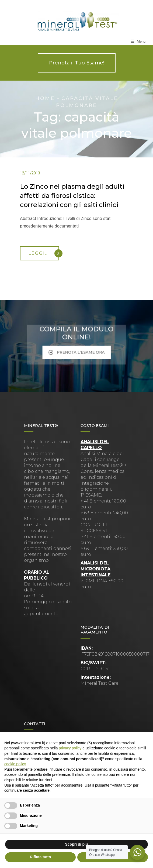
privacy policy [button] (70, 748)
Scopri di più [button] (77, 844)
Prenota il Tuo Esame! (77, 63)
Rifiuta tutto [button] (41, 857)
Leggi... (44, 253)
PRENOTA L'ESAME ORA (76, 350)
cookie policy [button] (15, 764)
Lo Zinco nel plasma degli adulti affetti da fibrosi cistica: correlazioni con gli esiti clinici (72, 196)
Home (45, 98)
